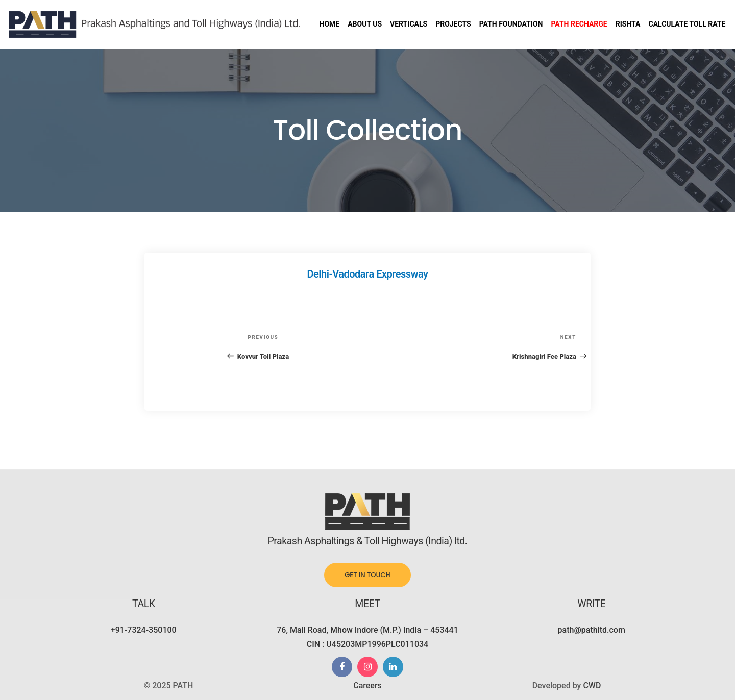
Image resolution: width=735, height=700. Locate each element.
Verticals (409, 24)
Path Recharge (579, 24)
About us (365, 24)
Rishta (628, 24)
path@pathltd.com (592, 630)
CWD (592, 685)
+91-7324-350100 (144, 630)
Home (330, 24)
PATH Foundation (511, 24)
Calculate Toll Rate (687, 24)
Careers (367, 685)
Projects (453, 24)
